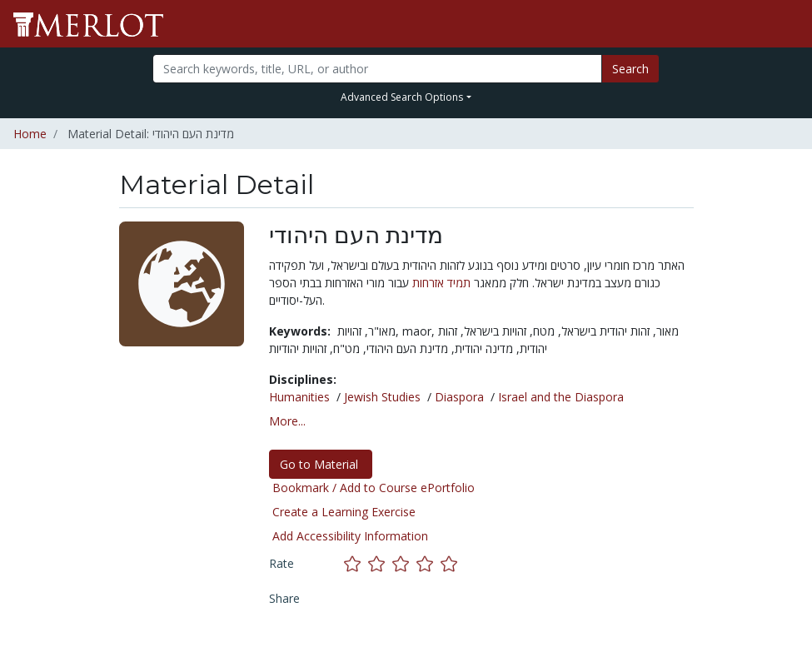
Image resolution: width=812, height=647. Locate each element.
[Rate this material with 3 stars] (404, 563)
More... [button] (287, 421)
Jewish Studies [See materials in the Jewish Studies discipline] (382, 397)
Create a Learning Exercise (344, 512)
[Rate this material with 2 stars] (380, 563)
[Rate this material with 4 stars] (428, 563)
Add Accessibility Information (350, 536)
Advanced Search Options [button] (402, 97)
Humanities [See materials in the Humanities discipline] (299, 397)
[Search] (377, 69)
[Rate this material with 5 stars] (451, 563)
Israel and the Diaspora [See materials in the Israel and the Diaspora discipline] (561, 397)
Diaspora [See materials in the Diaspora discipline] (459, 397)
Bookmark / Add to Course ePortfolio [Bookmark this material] (374, 488)
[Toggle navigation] (789, 24)
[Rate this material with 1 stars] (356, 563)
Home (30, 134)
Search (630, 69)
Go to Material (321, 464)
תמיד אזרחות (441, 283)
